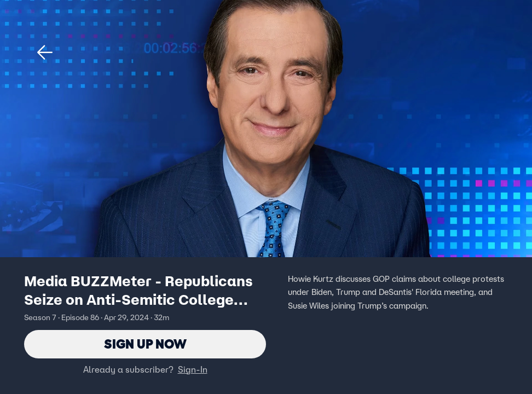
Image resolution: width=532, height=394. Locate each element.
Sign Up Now (145, 344)
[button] (45, 53)
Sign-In (193, 369)
